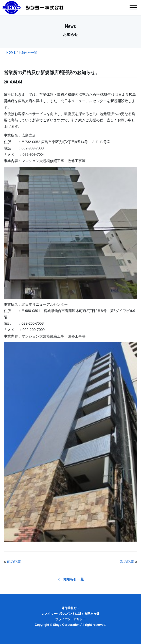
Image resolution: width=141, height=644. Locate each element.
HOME (11, 53)
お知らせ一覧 (28, 53)
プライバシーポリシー (70, 619)
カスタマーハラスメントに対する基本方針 (70, 614)
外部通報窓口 (70, 608)
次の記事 (127, 562)
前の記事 (14, 562)
